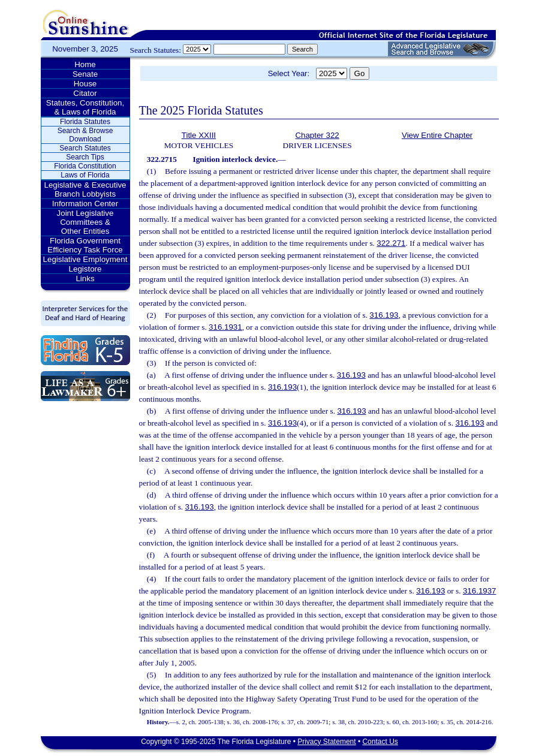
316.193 (384, 315)
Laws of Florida (85, 175)
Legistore (85, 269)
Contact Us (380, 742)
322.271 (391, 243)
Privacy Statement (326, 742)
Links (85, 278)
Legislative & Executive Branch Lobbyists (85, 189)
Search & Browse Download (85, 135)
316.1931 (225, 327)
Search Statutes (85, 148)
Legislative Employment (85, 259)
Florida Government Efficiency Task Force (85, 245)
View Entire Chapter (437, 135)
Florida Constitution (85, 166)
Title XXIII (199, 135)
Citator (85, 93)
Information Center (85, 204)
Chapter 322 (317, 135)
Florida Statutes (85, 122)
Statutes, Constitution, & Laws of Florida (85, 107)
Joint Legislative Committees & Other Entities (85, 222)
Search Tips (85, 157)
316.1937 (480, 591)
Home (85, 64)
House (85, 84)
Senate (85, 74)
